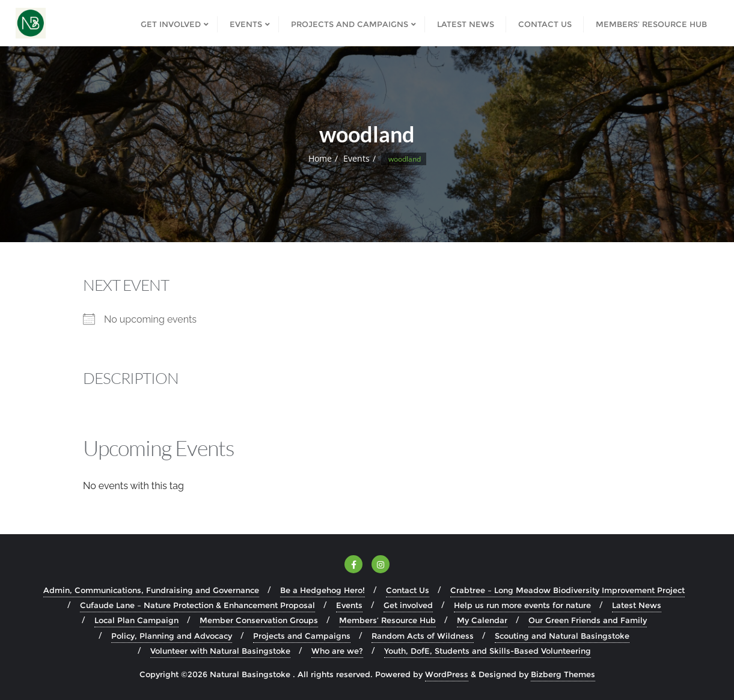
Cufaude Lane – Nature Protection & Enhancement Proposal (197, 605)
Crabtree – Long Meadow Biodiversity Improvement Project (567, 590)
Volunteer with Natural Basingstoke (220, 651)
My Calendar (482, 620)
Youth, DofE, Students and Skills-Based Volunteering (488, 651)
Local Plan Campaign (136, 620)
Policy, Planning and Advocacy (172, 636)
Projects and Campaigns (302, 636)
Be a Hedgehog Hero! (323, 590)
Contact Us (408, 590)
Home (320, 158)
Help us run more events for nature (522, 605)
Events (356, 158)
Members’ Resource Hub (387, 620)
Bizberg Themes (563, 674)
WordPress (447, 674)
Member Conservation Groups (259, 620)
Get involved (408, 605)
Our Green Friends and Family (588, 620)
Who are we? (337, 651)
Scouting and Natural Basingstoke (562, 636)
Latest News (637, 605)
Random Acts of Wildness (423, 636)
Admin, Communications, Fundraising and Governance (151, 590)
